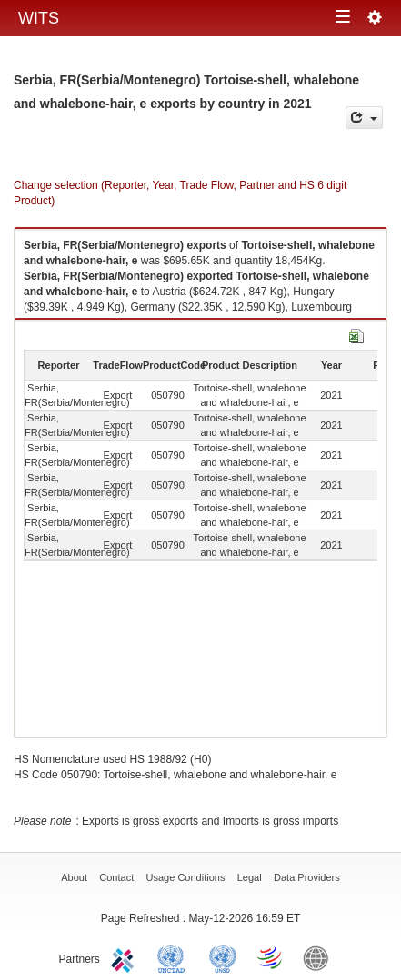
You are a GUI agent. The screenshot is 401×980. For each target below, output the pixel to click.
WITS (39, 18)
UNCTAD (175, 957)
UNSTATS (223, 957)
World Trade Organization (271, 957)
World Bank (320, 957)
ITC (125, 957)
